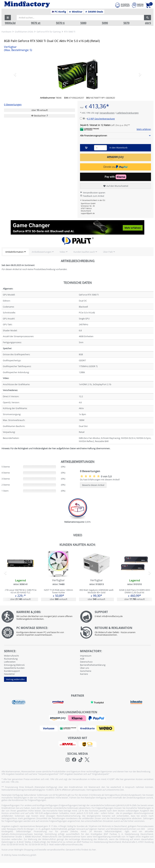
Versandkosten (107, 113)
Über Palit (108, 252)
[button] (8, 18)
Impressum (86, 656)
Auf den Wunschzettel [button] (115, 186)
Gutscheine (86, 671)
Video (62, 252)
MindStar (76, 12)
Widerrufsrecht (11, 656)
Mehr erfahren (144, 129)
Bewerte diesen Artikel (93, 485)
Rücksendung (11, 659)
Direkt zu (115, 167)
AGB (82, 659)
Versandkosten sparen (93, 193)
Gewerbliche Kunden (14, 668)
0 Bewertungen (13, 104)
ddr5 (148, 23)
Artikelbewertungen (42, 252)
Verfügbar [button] (18, 49)
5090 (105, 23)
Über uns (85, 668)
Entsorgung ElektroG (14, 665)
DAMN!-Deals (94, 12)
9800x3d (10, 23)
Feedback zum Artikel (92, 196)
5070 (126, 23)
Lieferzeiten (10, 662)
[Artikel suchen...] (80, 18)
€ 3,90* (101, 119)
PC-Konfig (59, 12)
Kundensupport (12, 671)
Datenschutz (86, 662)
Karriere (84, 674)
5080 (83, 23)
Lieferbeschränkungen (128, 113)
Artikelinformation (14, 252)
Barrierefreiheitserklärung (93, 665)
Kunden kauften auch (84, 252)
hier (94, 850)
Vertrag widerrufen (15, 679)
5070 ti (60, 23)
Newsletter (9, 674)
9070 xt (36, 23)
